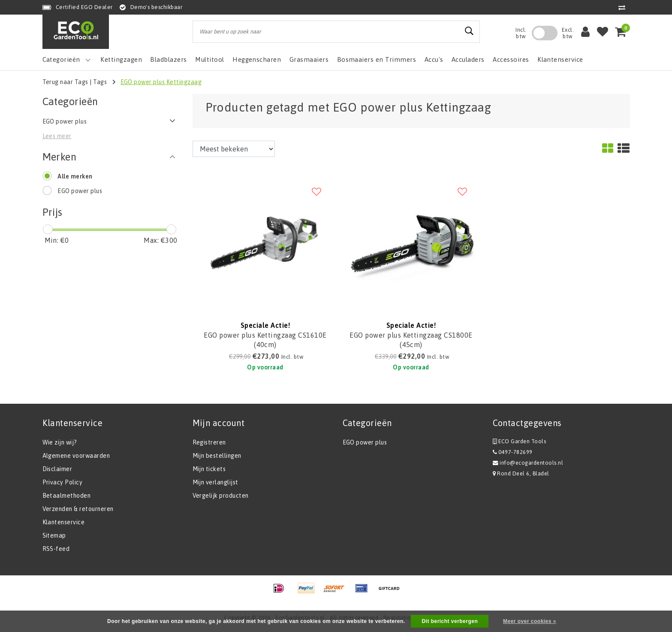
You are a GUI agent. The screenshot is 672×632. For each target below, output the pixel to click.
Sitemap (54, 535)
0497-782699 (513, 452)
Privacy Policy (63, 482)
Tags (100, 82)
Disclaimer (57, 469)
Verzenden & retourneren (78, 509)
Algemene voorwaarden (76, 456)
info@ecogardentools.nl (528, 463)
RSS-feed (56, 549)
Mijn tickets (209, 469)
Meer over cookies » (530, 621)
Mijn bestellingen (217, 456)
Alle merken (75, 176)
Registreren (209, 442)
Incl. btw (521, 33)
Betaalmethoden (67, 496)
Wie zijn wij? (60, 442)
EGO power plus (80, 191)
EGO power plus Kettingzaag (161, 82)
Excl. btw (568, 33)
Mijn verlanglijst (215, 482)
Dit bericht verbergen (450, 621)
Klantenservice (64, 522)
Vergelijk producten (221, 496)
